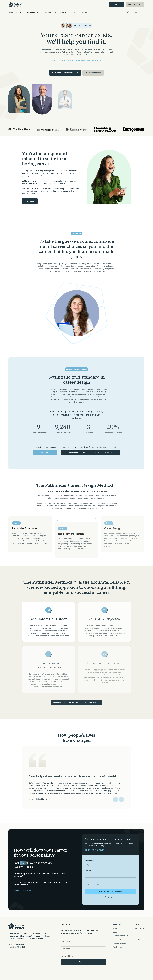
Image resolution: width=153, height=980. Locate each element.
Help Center (140, 928)
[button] (50, 12)
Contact (84, 12)
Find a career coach (93, 73)
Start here (45, 453)
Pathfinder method (120, 936)
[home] (15, 4)
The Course (117, 947)
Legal (137, 932)
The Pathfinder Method (33, 12)
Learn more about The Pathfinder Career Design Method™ (76, 703)
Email (87, 880)
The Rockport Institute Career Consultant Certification (90, 453)
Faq (136, 936)
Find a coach (116, 4)
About (18, 12)
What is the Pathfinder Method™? (65, 73)
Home (11, 12)
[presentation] (77, 970)
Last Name (89, 870)
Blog (76, 12)
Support (138, 939)
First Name (89, 861)
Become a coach (135, 4)
